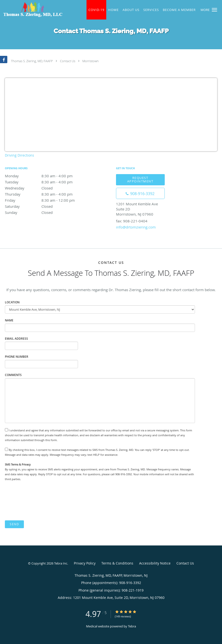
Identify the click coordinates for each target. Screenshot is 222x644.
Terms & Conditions (117, 563)
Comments (13, 375)
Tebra (132, 626)
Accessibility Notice (155, 563)
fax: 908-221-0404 (132, 221)
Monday (48, 176)
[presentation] (42, 501)
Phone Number (17, 357)
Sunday (48, 212)
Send (14, 524)
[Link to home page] (31, 9)
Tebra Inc (61, 563)
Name (9, 320)
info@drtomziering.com (136, 227)
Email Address (16, 339)
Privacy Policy (85, 563)
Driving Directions (19, 155)
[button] (214, 10)
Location (12, 302)
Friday (48, 200)
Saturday (48, 206)
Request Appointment (140, 179)
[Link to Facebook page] (4, 59)
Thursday (48, 194)
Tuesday (48, 182)
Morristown (91, 61)
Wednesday (48, 188)
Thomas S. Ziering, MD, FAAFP (32, 61)
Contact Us (68, 61)
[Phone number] (140, 193)
